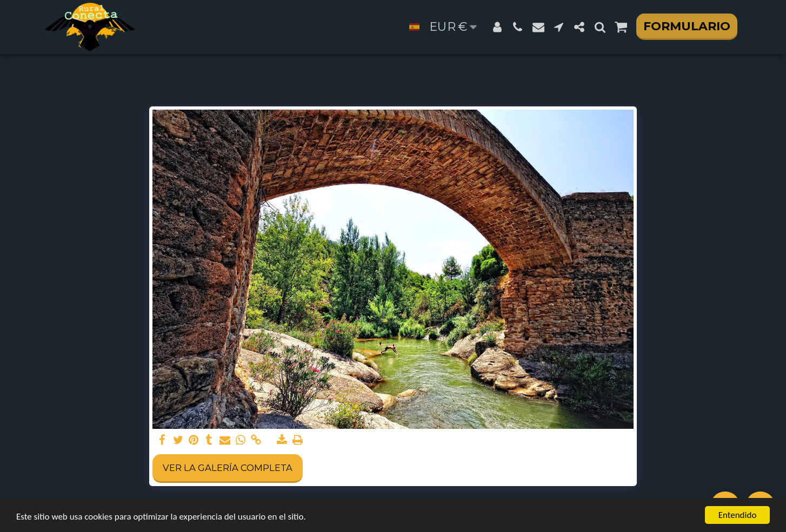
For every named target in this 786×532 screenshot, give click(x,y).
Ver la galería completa (228, 468)
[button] (518, 27)
